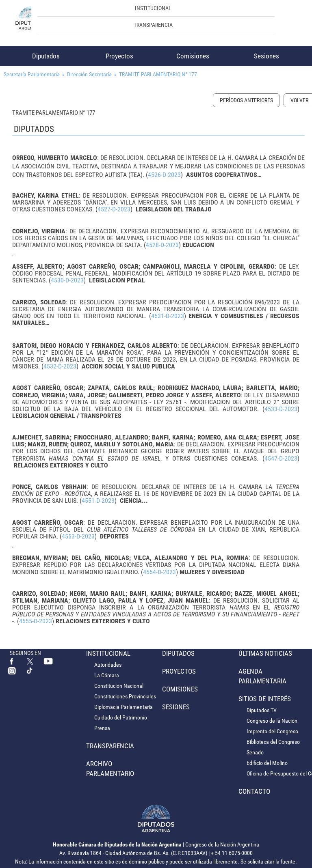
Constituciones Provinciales (125, 696)
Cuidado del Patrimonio (121, 717)
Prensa (102, 728)
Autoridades (108, 665)
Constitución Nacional (119, 686)
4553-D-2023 (78, 536)
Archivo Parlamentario (110, 769)
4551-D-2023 (98, 501)
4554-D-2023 (159, 572)
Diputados (46, 56)
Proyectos (119, 56)
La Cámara (107, 675)
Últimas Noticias (265, 653)
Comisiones (193, 56)
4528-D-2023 (162, 245)
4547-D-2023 (281, 458)
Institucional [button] (153, 8)
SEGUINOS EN (25, 653)
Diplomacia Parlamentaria (123, 707)
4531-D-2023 (168, 316)
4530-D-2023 (67, 280)
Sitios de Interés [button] (265, 699)
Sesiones (266, 56)
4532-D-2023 (60, 366)
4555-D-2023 (36, 621)
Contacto (254, 791)
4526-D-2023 (164, 175)
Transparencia (153, 25)
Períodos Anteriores (246, 100)
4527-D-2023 (114, 209)
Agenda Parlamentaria (262, 676)
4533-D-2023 (281, 409)
